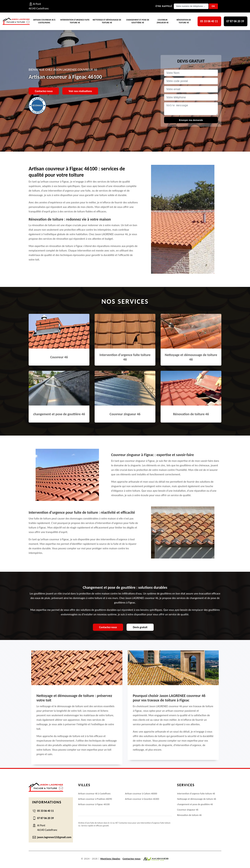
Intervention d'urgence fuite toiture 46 (75, 21)
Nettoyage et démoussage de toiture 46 (107, 21)
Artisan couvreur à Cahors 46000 (141, 794)
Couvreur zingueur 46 (163, 21)
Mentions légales (110, 859)
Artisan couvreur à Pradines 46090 (95, 799)
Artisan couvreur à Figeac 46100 (94, 804)
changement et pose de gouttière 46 (138, 21)
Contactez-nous (44, 91)
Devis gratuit (140, 627)
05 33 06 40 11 (209, 21)
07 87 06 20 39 (235, 21)
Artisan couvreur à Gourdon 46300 (142, 799)
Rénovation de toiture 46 (184, 21)
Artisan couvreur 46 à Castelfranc (44, 21)
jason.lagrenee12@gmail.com (54, 837)
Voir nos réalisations (80, 91)
